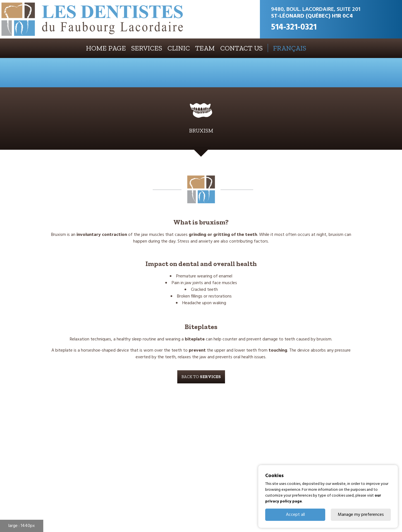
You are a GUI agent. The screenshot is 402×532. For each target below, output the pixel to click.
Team (205, 48)
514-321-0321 (294, 27)
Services (147, 48)
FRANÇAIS (290, 48)
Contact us (241, 48)
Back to (201, 377)
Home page (106, 48)
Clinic (179, 48)
